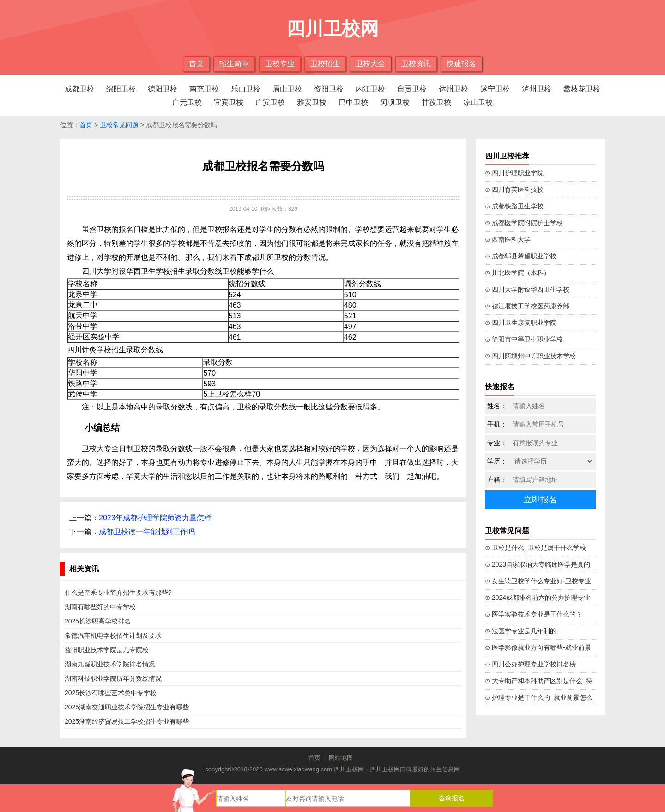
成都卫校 (79, 89)
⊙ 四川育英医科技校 (514, 189)
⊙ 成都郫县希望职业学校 (521, 256)
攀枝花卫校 (582, 89)
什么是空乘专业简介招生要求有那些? (118, 592)
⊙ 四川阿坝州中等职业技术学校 (530, 356)
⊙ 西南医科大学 (508, 239)
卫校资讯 (416, 64)
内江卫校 (370, 89)
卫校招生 (325, 64)
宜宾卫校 (229, 102)
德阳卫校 (163, 89)
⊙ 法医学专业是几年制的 (521, 631)
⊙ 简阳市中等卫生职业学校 (524, 339)
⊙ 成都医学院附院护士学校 (524, 223)
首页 (196, 64)
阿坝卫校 (395, 102)
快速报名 (461, 64)
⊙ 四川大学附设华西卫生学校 (527, 289)
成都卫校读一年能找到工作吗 (147, 532)
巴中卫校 (353, 102)
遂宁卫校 (495, 89)
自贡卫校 (412, 89)
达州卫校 (453, 89)
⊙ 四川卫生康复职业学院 (521, 323)
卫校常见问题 (119, 125)
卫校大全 (370, 64)
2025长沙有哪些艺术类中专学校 (111, 693)
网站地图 (341, 758)
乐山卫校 (246, 89)
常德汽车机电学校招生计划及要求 (113, 635)
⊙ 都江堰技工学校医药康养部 (527, 306)
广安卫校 (270, 102)
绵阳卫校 (121, 89)
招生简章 (234, 64)
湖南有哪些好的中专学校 (100, 607)
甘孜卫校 (436, 102)
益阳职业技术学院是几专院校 (107, 650)
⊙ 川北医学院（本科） (517, 273)
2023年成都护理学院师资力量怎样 (155, 518)
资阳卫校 (329, 89)
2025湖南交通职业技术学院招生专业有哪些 (127, 707)
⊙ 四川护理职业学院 (514, 173)
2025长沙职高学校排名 (98, 621)
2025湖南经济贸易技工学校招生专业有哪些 (127, 721)
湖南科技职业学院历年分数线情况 (113, 678)
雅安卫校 (312, 102)
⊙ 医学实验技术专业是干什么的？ (534, 614)
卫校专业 (280, 64)
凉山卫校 (478, 102)
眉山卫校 (287, 89)
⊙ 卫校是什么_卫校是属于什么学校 (535, 548)
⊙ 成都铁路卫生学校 (514, 206)
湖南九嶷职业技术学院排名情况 (110, 664)
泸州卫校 (537, 89)
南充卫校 (204, 89)
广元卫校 (187, 102)
